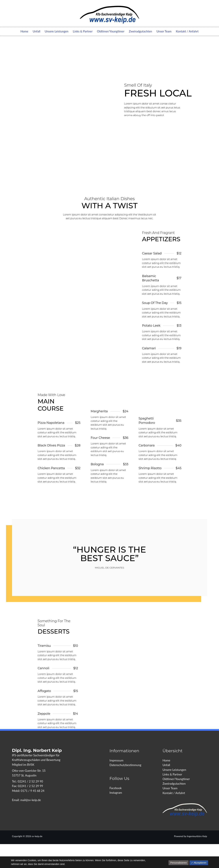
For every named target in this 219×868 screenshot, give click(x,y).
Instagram (116, 793)
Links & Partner (83, 31)
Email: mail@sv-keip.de (26, 800)
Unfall (36, 31)
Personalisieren (179, 863)
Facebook (116, 788)
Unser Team (164, 31)
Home (24, 31)
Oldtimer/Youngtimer (111, 31)
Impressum (116, 760)
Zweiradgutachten (140, 31)
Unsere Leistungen (57, 31)
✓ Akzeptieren (199, 863)
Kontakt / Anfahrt (187, 31)
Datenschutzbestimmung (125, 765)
